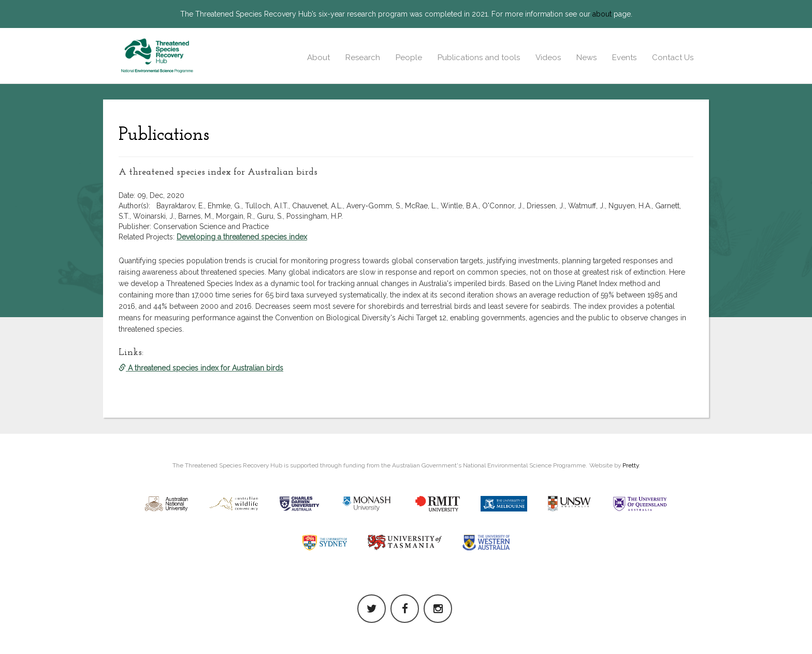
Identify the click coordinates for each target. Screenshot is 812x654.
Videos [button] (548, 58)
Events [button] (624, 58)
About (318, 58)
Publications (164, 135)
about (602, 14)
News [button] (586, 58)
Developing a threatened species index (242, 237)
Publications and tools (479, 58)
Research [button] (363, 58)
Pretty (630, 465)
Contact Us (673, 58)
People (409, 58)
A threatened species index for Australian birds (201, 368)
